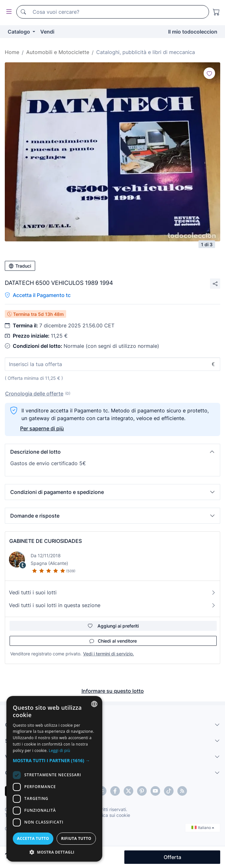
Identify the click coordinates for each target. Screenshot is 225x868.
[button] (112, 452)
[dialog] (54, 779)
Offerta (172, 857)
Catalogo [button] (19, 32)
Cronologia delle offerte (34, 394)
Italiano (203, 828)
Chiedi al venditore (113, 641)
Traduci (20, 266)
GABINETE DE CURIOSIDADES (46, 541)
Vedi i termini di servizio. (109, 654)
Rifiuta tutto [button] (76, 838)
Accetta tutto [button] (33, 838)
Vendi (47, 32)
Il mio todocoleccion (193, 32)
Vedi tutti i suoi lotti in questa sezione (112, 605)
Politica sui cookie (112, 815)
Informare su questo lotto (113, 691)
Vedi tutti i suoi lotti (112, 592)
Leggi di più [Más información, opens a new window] (60, 751)
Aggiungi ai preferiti (113, 626)
